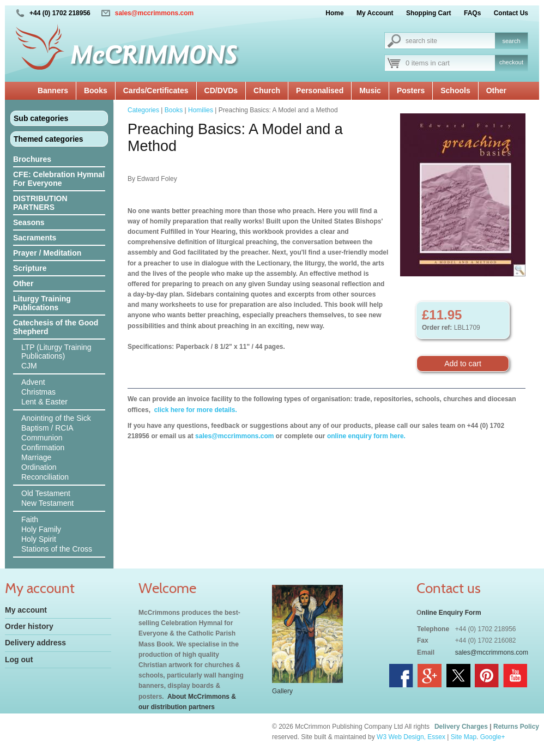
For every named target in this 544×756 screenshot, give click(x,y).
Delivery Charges (461, 727)
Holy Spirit (39, 539)
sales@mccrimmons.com (154, 13)
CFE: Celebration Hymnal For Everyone (59, 179)
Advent (33, 382)
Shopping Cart (429, 13)
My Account (375, 13)
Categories (143, 110)
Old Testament (46, 493)
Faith (30, 519)
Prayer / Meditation (47, 253)
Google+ (493, 737)
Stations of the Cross (57, 549)
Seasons (29, 222)
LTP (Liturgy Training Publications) (56, 352)
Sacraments (35, 238)
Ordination (39, 467)
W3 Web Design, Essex (411, 737)
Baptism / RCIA (47, 428)
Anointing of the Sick (56, 418)
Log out (19, 660)
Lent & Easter (44, 402)
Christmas (38, 392)
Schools (455, 90)
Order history (29, 626)
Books (96, 90)
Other (496, 90)
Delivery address (35, 643)
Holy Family (41, 529)
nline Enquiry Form (451, 613)
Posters (411, 90)
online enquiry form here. (366, 436)
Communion (42, 438)
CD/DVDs (221, 90)
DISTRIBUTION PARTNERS (40, 203)
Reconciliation (45, 477)
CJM (29, 366)
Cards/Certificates (156, 90)
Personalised (320, 90)
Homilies (201, 110)
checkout (511, 62)
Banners (53, 90)
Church (267, 90)
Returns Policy (516, 727)
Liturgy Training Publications (42, 303)
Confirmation (43, 447)
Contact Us (511, 13)
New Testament (47, 503)
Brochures (32, 159)
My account (26, 610)
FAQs (472, 13)
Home (334, 13)
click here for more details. (194, 410)
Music (370, 90)
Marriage (36, 457)
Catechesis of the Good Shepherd (56, 327)
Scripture (30, 268)
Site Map (464, 737)
